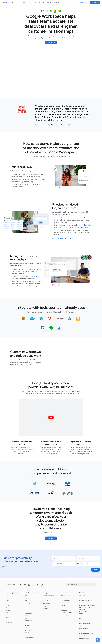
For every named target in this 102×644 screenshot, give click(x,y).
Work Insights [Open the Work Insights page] (28, 603)
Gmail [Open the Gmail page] (8, 596)
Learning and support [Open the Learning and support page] (86, 593)
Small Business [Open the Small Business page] (28, 613)
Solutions (22, 3)
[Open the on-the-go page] (25, 185)
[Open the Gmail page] (14, 187)
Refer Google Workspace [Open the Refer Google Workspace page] (67, 615)
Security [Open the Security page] (63, 598)
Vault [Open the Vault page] (26, 601)
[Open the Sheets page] (56, 220)
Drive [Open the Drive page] (7, 605)
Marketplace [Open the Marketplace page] (64, 608)
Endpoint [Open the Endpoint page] (27, 598)
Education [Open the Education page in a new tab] (27, 633)
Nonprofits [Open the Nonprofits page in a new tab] (27, 635)
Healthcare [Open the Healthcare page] (27, 628)
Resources (56, 3)
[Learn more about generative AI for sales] (57, 238)
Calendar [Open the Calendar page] (8, 603)
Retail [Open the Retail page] (26, 618)
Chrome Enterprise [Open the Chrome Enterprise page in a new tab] (84, 631)
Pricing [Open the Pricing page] (49, 3)
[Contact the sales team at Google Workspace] (95, 3)
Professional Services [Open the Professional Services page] (30, 623)
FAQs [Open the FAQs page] (62, 603)
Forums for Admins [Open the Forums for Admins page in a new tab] (84, 603)
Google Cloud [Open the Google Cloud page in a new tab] (83, 626)
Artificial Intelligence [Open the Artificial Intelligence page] (29, 638)
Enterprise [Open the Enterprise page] (27, 616)
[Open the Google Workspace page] (10, 3)
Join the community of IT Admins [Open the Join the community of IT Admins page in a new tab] (87, 616)
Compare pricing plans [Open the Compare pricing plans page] (48, 596)
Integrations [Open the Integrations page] (64, 610)
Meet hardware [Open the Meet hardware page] (46, 604)
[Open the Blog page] (14, 585)
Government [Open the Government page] (28, 630)
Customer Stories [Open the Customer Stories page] (65, 601)
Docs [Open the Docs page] (7, 608)
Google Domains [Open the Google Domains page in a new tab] (84, 629)
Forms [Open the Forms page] (8, 615)
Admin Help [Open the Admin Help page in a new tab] (82, 596)
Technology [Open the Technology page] (27, 625)
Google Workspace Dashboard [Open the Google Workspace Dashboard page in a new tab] (87, 605)
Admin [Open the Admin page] (26, 596)
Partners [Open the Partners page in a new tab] (63, 605)
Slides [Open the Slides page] (8, 613)
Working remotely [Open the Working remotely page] (65, 596)
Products (30, 3)
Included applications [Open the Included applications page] (13, 593)
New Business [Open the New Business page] (28, 611)
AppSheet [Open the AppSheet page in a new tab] (45, 608)
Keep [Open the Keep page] (7, 620)
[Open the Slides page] (85, 225)
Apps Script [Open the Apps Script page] (9, 622)
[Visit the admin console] (83, 3)
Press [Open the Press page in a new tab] (81, 618)
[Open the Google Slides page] (34, 277)
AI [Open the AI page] (44, 3)
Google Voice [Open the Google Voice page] (46, 606)
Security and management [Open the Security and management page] (32, 593)
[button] (98, 640)
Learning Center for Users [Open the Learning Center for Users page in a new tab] (86, 601)
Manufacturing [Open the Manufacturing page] (28, 621)
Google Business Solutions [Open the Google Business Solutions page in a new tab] (86, 633)
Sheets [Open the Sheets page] (8, 610)
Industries (38, 3)
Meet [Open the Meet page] (7, 598)
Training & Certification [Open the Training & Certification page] (67, 613)
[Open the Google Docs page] (16, 272)
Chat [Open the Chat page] (7, 601)
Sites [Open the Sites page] (7, 618)
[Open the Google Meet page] (33, 282)
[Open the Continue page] (95, 570)
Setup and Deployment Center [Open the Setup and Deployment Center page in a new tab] (87, 598)
